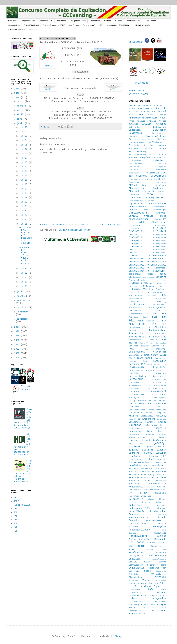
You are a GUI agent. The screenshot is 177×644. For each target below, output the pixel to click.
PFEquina (162, 514)
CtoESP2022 (135, 247)
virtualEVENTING (158, 602)
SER (165, 568)
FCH (16, 531)
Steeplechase (136, 577)
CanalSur (161, 164)
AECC (136, 112)
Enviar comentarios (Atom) (75, 230)
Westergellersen (137, 611)
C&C (165, 158)
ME (130, 475)
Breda (163, 149)
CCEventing (142, 83)
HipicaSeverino (136, 370)
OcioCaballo (136, 499)
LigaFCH (149, 447)
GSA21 (163, 355)
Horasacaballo (137, 376)
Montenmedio (136, 487)
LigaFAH (134, 447)
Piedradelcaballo (138, 518)
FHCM (163, 321)
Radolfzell (160, 533)
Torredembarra (143, 586)
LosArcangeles (158, 459)
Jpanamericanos (137, 410)
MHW (149, 478)
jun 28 (24, 278)
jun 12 (24, 167)
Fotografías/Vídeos (78, 21)
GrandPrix (161, 349)
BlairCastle (159, 142)
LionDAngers (136, 456)
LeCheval (162, 435)
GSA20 (154, 355)
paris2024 (135, 511)
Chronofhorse (136, 195)
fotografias (137, 337)
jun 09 (24, 158)
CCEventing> (137, 42)
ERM (164, 295)
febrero (22, 106)
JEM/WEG (141, 401)
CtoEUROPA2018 (136, 259)
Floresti (133, 330)
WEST (164, 608)
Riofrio (150, 550)
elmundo (162, 286)
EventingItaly (136, 308)
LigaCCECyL (158, 443)
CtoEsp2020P (160, 241)
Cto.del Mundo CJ (31, 25)
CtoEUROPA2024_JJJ (139, 271)
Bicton (132, 143)
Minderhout (135, 481)
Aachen (132, 106)
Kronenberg (149, 419)
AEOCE (132, 115)
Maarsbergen (159, 465)
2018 (18, 331)
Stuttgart (134, 580)
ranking (162, 536)
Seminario (154, 568)
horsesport (134, 389)
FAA (154, 314)
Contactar (33, 30)
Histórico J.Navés (143, 25)
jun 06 (24, 145)
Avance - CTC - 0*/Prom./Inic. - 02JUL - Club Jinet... (25, 255)
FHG (154, 324)
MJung (148, 481)
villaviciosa (136, 602)
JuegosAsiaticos (157, 410)
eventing (161, 302)
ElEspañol (134, 286)
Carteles (108, 21)
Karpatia (161, 413)
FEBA (163, 317)
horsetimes (135, 392)
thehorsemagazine (138, 583)
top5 (131, 587)
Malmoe (141, 469)
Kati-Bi (133, 416)
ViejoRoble (160, 598)
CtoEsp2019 (135, 237)
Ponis (162, 524)
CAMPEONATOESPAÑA (137, 164)
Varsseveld (151, 596)
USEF (164, 589)
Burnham (157, 158)
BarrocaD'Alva (156, 136)
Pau (164, 511)
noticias (160, 493)
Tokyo (163, 583)
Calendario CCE (46, 21)
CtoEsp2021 (135, 243)
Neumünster (156, 490)
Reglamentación (28, 21)
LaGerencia (151, 425)
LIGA (141, 444)
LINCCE (148, 453)
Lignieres (135, 453)
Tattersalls (160, 580)
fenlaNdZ (150, 321)
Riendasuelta (158, 546)
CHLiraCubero (159, 191)
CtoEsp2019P (160, 238)
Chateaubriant (137, 188)
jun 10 (24, 162)
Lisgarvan (153, 456)
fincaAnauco (135, 328)
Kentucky (161, 416)
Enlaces (119, 21)
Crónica (149, 216)
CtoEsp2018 (135, 235)
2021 (18, 345)
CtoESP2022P (160, 247)
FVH (16, 527)
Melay (151, 475)
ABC (139, 106)
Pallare (149, 508)
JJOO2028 (162, 407)
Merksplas (140, 478)
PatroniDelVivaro (151, 511)
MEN (131, 478)
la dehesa (161, 419)
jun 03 (24, 136)
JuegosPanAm (135, 413)
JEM (101, 25)
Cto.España (151, 21)
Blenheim (134, 145)
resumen (151, 542)
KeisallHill (147, 416)
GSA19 (147, 355)
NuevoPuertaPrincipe (140, 496)
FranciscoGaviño (137, 340)
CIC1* (113, 89)
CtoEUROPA (135, 256)
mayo (20, 119)
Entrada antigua (111, 225)
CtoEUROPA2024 (159, 268)
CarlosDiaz (135, 167)
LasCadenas (135, 435)
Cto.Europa (74, 25)
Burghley (145, 158)
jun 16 (24, 184)
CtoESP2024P (160, 253)
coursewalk (160, 213)
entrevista (160, 292)
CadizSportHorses (137, 161)
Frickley (153, 340)
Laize (163, 425)
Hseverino (134, 395)
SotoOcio (134, 574)
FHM (16, 509)
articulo (134, 124)
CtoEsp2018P (160, 235)
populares (134, 527)
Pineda (162, 517)
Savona (163, 562)
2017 (18, 327)
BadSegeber (160, 130)
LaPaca (151, 431)
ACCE (156, 106)
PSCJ (163, 530)
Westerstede (159, 611)
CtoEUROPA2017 (158, 256)
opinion (133, 502)
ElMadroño (148, 286)
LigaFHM (147, 450)
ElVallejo (148, 289)
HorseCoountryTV (158, 380)
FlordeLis (160, 327)
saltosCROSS (158, 556)
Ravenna (133, 539)
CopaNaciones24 (138, 207)
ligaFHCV (161, 447)
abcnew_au (147, 106)
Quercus (133, 533)
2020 (18, 340)
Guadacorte (160, 358)
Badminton (135, 130)
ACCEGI (132, 109)
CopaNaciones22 (137, 204)
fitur (147, 328)
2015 (18, 93)
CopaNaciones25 (159, 207)
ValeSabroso (135, 596)
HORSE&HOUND (136, 379)
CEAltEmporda (151, 179)
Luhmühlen (135, 465)
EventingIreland (158, 305)
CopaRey (133, 210)
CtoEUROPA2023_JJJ (139, 268)
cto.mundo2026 (159, 225)
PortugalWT (160, 527)
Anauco (163, 115)
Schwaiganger (136, 565)
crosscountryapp (139, 219)
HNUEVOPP (134, 373)
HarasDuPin (160, 361)
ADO (130, 112)
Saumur (148, 562)
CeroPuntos (135, 182)
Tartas (146, 580)
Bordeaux (161, 146)
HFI (165, 364)
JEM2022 (162, 401)
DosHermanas (149, 277)
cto (142, 222)
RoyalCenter (136, 553)
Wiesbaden (135, 614)
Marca (163, 469)
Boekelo (148, 145)
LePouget (145, 440)
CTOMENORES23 (135, 274)
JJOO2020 (161, 404)
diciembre (23, 319)
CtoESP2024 (135, 253)
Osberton (146, 502)
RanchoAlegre (138, 536)
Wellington (148, 608)
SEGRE (163, 565)
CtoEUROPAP (160, 271)
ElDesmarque (160, 283)
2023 (18, 353)
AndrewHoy (135, 118)
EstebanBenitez (136, 298)
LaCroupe (150, 422)
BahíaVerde (135, 133)
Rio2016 (133, 550)
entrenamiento (143, 292)
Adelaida (161, 108)
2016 (18, 98)
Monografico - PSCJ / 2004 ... (119, 25)
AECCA (142, 112)
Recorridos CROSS (134, 21)
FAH (16, 516)
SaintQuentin (136, 556)
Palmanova (161, 508)
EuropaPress (160, 298)
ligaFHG (133, 450)
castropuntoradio (137, 173)
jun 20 (24, 202)
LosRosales (160, 463)
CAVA (163, 173)
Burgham (133, 158)
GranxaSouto (160, 352)
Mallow (132, 469)
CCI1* (48, 89)
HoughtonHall (158, 391)
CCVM (131, 179)
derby (163, 274)
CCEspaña (141, 176)
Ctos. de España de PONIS (54, 25)
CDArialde (139, 179)
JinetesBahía (146, 404)
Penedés (133, 514)
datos (150, 274)
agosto (21, 296)
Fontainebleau (158, 330)
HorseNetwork (135, 386)
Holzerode (161, 373)
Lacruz (162, 422)
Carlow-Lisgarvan (158, 167)
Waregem (162, 605)
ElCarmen (148, 283)
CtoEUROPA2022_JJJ (139, 265)
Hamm (145, 361)
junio (21, 123)
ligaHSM (162, 450)
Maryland (134, 472)
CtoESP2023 (135, 250)
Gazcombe (145, 346)
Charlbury (161, 185)
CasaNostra (161, 170)
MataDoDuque (159, 472)
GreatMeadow (135, 355)
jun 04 (24, 140)
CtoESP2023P (160, 250)
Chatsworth (160, 188)
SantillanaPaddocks (157, 559)
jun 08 (24, 154)
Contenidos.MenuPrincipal (141, 201)
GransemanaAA (137, 352)
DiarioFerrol (135, 277)
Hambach (133, 361)
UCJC (164, 587)
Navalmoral (144, 490)
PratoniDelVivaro (139, 530)
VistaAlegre (135, 605)
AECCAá (161, 112)
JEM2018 (152, 401)
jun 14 (24, 176)
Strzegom (160, 577)
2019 (18, 336)
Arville (147, 124)
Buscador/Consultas (17, 30)
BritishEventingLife (140, 155)
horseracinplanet (158, 386)
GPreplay (145, 349)
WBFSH (132, 608)
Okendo (151, 499)
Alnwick (152, 115)
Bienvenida (13, 21)
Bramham (149, 149)
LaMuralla (160, 428)
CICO (150, 195)
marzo (21, 110)
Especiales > (95, 21)
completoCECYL (158, 198)
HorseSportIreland (157, 389)
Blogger (119, 636)
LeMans (163, 437)
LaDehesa (135, 425)
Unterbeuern (135, 589)
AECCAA (151, 112)
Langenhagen (136, 431)
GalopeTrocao (146, 343)
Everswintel (135, 311)
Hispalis (161, 370)
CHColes (146, 191)
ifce (154, 395)
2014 (18, 89)
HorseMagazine (159, 382)
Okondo (163, 499)
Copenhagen (160, 210)
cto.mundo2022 (136, 225)
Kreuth (138, 419)
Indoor (162, 395)
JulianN (149, 413)
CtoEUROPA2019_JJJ (139, 262)
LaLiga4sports (136, 428)
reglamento (146, 539)
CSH (130, 222)
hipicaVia (150, 370)
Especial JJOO (89, 25)
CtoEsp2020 (135, 241)
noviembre (23, 312)
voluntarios (150, 605)
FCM (16, 512)
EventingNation (157, 307)
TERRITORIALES (22, 505)
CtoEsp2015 (160, 228)
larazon (162, 431)
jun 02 (24, 132)
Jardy (132, 401)
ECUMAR (163, 280)
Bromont (162, 155)
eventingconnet (138, 304)
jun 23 (24, 215)
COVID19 (133, 216)
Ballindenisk (159, 133)
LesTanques (160, 440)
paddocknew (135, 508)
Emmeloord (161, 289)
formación (136, 333)
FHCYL (17, 520)
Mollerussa (161, 481)
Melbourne (161, 475)
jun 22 (24, 211)
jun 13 (24, 171)
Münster (150, 487)
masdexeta (145, 472)
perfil (48, 66)
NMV (131, 493)
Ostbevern (161, 502)
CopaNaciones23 (157, 204)
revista (162, 542)
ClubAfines (135, 198)
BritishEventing (138, 152)
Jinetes (133, 404)
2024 (18, 358)
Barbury (133, 137)
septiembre (23, 300)
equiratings (135, 296)
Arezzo (163, 121)
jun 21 (24, 206)
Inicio (84, 225)
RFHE (16, 501)
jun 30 (24, 286)
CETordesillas (137, 185)
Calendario (160, 161)
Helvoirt (158, 364)
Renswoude (160, 539)
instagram (134, 398)
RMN (164, 550)
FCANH (145, 317)
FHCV (132, 324)
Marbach (155, 469)
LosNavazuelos (139, 462)
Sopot (147, 571)
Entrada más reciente (53, 225)
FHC (16, 523)
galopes (133, 343)
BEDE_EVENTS (147, 139)
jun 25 (24, 224)
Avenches (161, 124)
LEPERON (133, 441)
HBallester (147, 364)
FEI (16, 498)
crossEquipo (156, 219)
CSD (164, 219)
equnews (152, 296)
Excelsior (161, 311)
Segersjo (152, 565)
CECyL (162, 179)
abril (21, 115)
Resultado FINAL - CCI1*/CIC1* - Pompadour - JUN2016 (25, 236)
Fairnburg (134, 317)
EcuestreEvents (137, 280)
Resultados (61, 21)
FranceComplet (158, 337)
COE (146, 198)
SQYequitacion (159, 574)
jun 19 (24, 198)
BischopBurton (144, 143)
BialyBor (161, 139)
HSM (142, 395)
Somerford (134, 571)
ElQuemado (135, 289)
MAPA (147, 469)
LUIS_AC (146, 466)
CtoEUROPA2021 (159, 262)
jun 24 (24, 220)
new (165, 490)
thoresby (154, 583)
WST (143, 614)
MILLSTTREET (159, 478)
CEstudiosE (161, 182)
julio (21, 292)
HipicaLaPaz (160, 367)
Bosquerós (134, 149)
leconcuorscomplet (139, 437)
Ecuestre (161, 277)
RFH (131, 546)
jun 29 (24, 282)
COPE (146, 210)
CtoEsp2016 (135, 231)
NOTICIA (143, 493)
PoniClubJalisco (138, 524)
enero (21, 101)
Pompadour (135, 520)
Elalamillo (135, 283)
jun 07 (24, 149)
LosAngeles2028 (136, 459)
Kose (131, 419)
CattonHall (153, 173)
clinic (161, 195)
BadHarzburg (160, 127)
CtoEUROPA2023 (159, 265)
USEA (151, 589)
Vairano (162, 592)
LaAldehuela (135, 422)
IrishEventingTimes (157, 398)
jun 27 (24, 273)
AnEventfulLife (150, 118)
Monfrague (134, 484)
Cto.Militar (159, 222)
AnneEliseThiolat (146, 121)
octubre (22, 307)
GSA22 (132, 358)
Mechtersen (140, 475)
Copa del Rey (14, 25)
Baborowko (134, 127)
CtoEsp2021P (160, 244)
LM (165, 456)
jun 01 (24, 127)
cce (131, 176)
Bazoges (133, 139)
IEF (148, 395)
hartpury (134, 364)
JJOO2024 (134, 407)
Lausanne (149, 435)
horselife (134, 382)
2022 (18, 349)
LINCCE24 (161, 453)
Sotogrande (161, 571)
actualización (145, 109)
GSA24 (149, 358)
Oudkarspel (135, 505)
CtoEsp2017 (160, 231)
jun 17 (24, 189)
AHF (141, 115)
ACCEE (163, 106)
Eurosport (134, 302)
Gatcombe (134, 346)
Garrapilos (161, 343)
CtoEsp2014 (134, 228)
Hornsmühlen (160, 376)
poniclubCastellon (156, 521)
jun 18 (24, 193)
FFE (157, 321)
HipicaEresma (137, 367)
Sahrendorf (160, 553)
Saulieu (133, 562)
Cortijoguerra (139, 213)
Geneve (155, 346)
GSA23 (140, 358)
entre (132, 292)
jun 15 (24, 180)
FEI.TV (141, 321)
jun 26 (24, 269)
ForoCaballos (160, 334)
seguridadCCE (137, 568)
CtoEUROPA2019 (158, 259)
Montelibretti (158, 484)
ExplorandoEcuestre (138, 314)
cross (163, 216)
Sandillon (135, 559)
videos (133, 598)
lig (130, 444)
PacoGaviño (161, 505)
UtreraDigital (136, 593)
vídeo (163, 596)
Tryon (157, 586)
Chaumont (134, 191)
